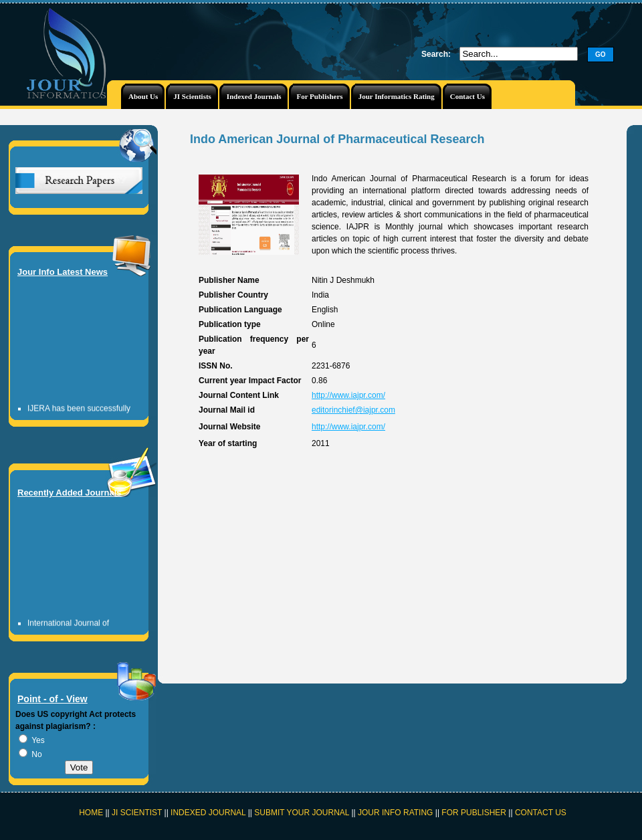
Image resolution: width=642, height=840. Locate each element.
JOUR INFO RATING (395, 813)
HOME (91, 813)
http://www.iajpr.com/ (348, 395)
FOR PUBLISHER (474, 813)
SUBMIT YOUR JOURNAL (302, 813)
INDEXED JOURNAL (208, 813)
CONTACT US (541, 813)
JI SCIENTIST (138, 813)
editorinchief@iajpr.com (353, 410)
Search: (436, 54)
